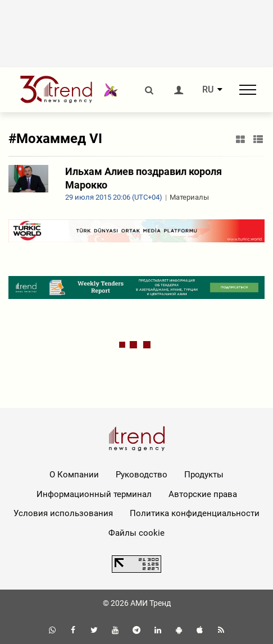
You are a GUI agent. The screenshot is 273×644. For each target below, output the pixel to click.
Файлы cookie (136, 533)
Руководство (142, 475)
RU (208, 90)
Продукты (204, 475)
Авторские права (203, 494)
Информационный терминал (94, 494)
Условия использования (63, 513)
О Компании (74, 475)
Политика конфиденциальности (195, 513)
